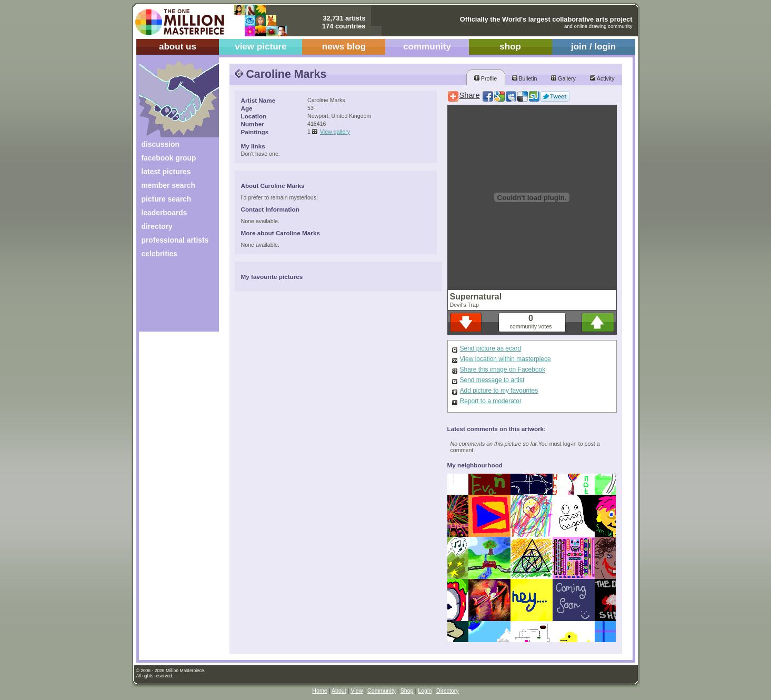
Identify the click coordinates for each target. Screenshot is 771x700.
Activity (602, 78)
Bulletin (525, 78)
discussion (161, 144)
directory (157, 226)
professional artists (175, 240)
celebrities (160, 254)
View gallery (335, 132)
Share (470, 95)
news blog (344, 47)
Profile (485, 78)
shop (510, 47)
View (357, 691)
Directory (448, 691)
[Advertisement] (172, 299)
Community (382, 691)
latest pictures (166, 172)
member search (168, 185)
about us (178, 47)
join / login (593, 47)
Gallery (563, 78)
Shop (407, 691)
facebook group (169, 158)
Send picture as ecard (491, 348)
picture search (167, 199)
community (427, 47)
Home (319, 691)
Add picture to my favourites (499, 391)
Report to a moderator (491, 401)
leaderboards (164, 213)
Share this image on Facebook (503, 369)
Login (425, 691)
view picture (261, 47)
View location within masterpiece (505, 359)
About (339, 691)
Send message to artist (492, 380)
